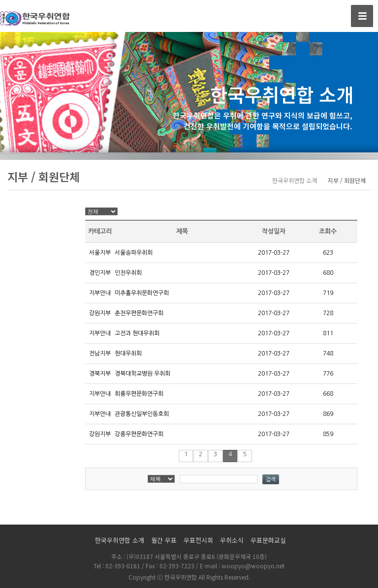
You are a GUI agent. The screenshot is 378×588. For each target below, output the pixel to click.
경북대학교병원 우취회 (142, 374)
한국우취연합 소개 (120, 540)
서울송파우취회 (134, 253)
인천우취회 (128, 273)
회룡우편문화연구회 (139, 394)
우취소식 (232, 540)
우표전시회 (198, 540)
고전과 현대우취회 (137, 333)
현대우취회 (128, 353)
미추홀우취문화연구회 (142, 293)
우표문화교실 (268, 540)
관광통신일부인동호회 (142, 414)
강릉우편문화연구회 (139, 434)
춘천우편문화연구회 (139, 313)
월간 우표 (164, 540)
